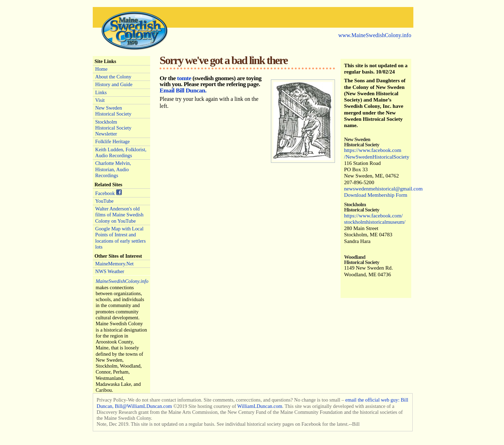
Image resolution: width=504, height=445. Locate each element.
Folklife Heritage (113, 141)
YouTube (104, 201)
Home (101, 69)
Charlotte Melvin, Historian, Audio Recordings (113, 169)
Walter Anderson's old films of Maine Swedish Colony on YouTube (119, 215)
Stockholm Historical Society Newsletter (113, 128)
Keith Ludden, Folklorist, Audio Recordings (121, 152)
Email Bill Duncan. (183, 90)
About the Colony (113, 77)
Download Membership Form (376, 195)
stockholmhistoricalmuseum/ (375, 222)
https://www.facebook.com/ (373, 215)
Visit (100, 100)
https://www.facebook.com (373, 150)
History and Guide (114, 84)
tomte (184, 78)
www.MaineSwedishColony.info (375, 35)
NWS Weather (110, 271)
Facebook (108, 193)
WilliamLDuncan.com (260, 406)
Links (101, 92)
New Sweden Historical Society (113, 111)
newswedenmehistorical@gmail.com (383, 189)
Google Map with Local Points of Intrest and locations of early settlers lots (120, 238)
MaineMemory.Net (114, 264)
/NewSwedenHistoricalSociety (377, 157)
